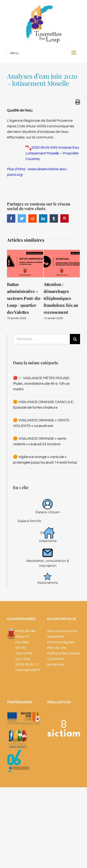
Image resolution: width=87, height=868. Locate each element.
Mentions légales (61, 642)
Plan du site (57, 648)
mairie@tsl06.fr (28, 670)
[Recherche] (75, 339)
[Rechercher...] (41, 339)
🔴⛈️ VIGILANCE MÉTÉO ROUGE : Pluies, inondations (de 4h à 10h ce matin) (42, 384)
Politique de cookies (63, 653)
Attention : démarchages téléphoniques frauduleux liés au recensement (61, 298)
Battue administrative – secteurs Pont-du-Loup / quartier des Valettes (24, 298)
